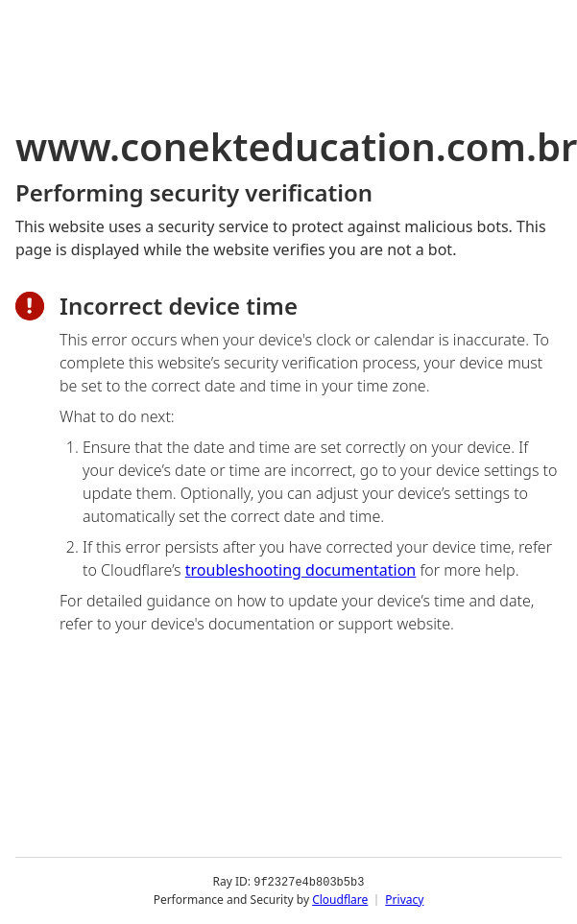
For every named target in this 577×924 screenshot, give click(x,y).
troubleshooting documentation (301, 570)
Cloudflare (340, 900)
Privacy (404, 900)
